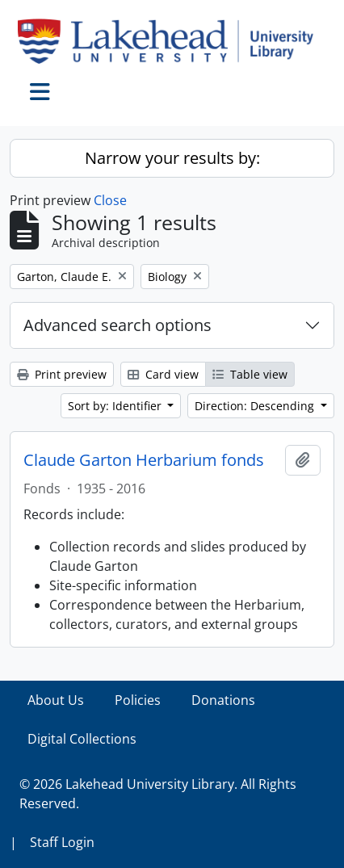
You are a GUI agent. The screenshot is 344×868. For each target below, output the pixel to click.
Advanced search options (117, 325)
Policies (138, 700)
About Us (56, 700)
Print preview (62, 374)
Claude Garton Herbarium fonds (144, 460)
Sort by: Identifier (116, 406)
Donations (223, 700)
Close (110, 200)
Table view (250, 374)
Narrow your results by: (172, 158)
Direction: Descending (256, 406)
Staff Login (62, 842)
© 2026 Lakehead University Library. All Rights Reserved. (158, 794)
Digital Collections (82, 739)
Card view (163, 374)
